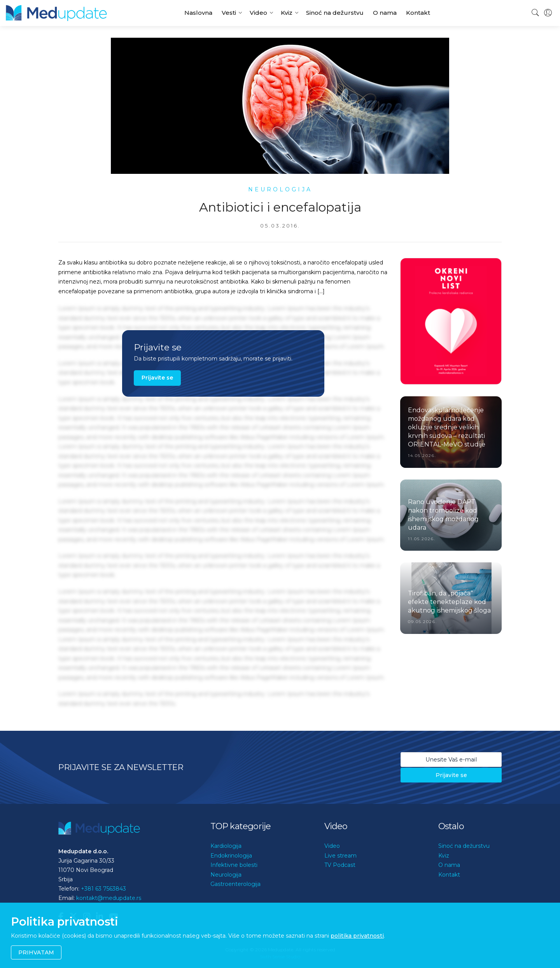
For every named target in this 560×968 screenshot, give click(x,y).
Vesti (229, 13)
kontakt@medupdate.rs (109, 898)
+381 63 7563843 (103, 889)
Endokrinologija (231, 856)
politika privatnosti (357, 936)
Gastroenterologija (235, 884)
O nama (385, 13)
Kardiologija (226, 846)
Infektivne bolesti (234, 865)
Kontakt (418, 13)
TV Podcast (340, 865)
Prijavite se (157, 378)
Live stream (340, 856)
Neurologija (226, 875)
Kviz (287, 13)
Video (258, 13)
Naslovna (198, 13)
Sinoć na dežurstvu (335, 13)
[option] (451, 321)
